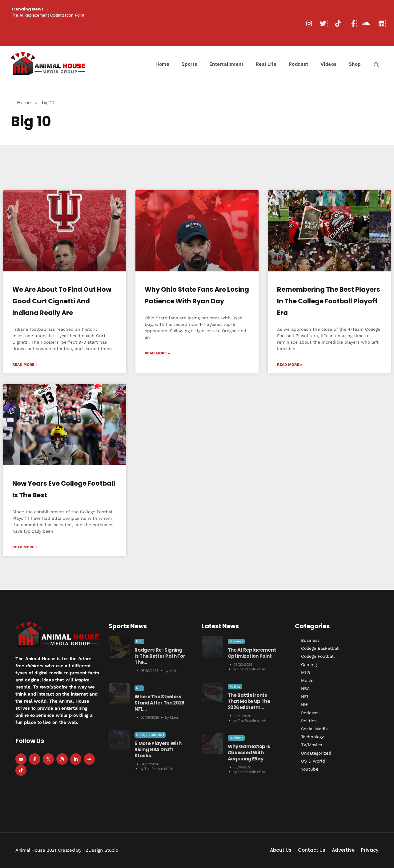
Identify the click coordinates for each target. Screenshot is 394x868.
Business (236, 641)
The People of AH (159, 769)
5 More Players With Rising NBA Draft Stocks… (158, 750)
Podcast (310, 713)
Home (24, 103)
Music (307, 681)
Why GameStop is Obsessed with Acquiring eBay (249, 753)
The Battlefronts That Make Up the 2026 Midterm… (249, 701)
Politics (235, 687)
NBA (305, 688)
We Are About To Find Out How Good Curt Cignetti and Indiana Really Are (62, 301)
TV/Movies (312, 745)
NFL (139, 641)
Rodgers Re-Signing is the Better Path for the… (160, 656)
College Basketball (150, 735)
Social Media (314, 729)
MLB (306, 673)
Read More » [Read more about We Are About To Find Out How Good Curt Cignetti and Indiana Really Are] (25, 365)
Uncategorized (316, 753)
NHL (305, 704)
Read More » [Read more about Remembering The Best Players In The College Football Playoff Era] (290, 365)
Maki (173, 671)
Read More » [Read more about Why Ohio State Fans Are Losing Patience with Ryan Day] (157, 353)
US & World (313, 761)
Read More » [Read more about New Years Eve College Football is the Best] (25, 547)
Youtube (310, 769)
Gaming (309, 665)
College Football (318, 656)
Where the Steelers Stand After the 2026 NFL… (159, 703)
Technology (312, 737)
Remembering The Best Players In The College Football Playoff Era (329, 301)
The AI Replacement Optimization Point (48, 15)
